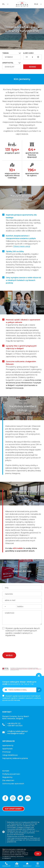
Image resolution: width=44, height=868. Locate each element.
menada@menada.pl (16, 733)
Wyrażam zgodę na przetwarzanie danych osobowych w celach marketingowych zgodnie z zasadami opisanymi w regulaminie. (23, 632)
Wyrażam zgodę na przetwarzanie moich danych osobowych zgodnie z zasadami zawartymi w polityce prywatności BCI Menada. (22, 698)
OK (38, 854)
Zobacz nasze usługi (22, 246)
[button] (20, 63)
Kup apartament (13, 809)
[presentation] (18, 644)
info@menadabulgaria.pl (17, 731)
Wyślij (9, 655)
